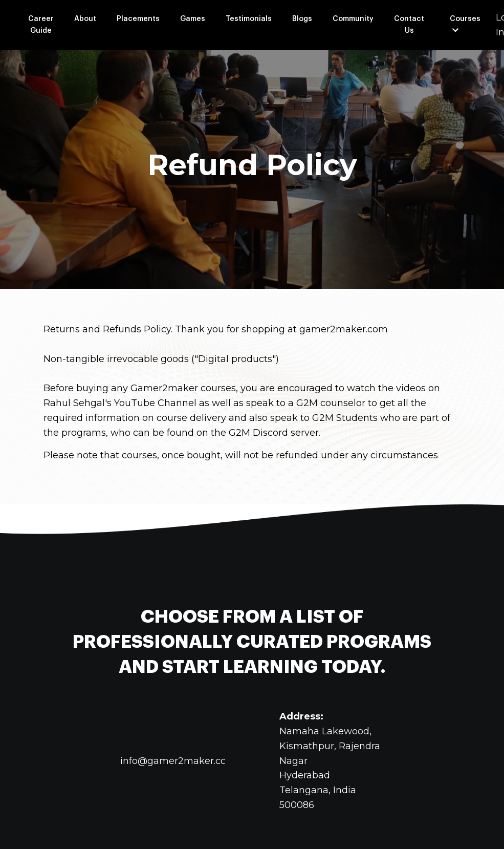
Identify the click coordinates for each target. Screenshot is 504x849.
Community (353, 19)
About (85, 19)
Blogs (302, 19)
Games (193, 19)
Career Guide (41, 25)
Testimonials (249, 19)
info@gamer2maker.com (178, 761)
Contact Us (409, 25)
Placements (138, 19)
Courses (465, 25)
